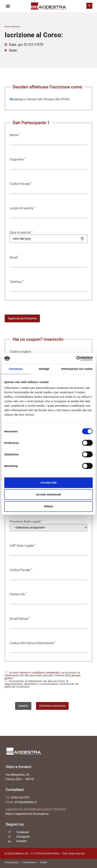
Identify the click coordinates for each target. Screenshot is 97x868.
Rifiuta (49, 506)
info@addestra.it (25, 802)
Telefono (17, 282)
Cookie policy (29, 862)
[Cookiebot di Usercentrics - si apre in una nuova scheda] (76, 358)
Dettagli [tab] (44, 369)
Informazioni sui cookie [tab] (77, 369)
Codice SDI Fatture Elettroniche (33, 643)
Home (7, 27)
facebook (23, 832)
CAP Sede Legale (23, 546)
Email (15, 257)
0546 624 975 (20, 798)
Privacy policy (12, 862)
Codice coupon (20, 352)
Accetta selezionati (48, 494)
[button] (8, 6)
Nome (15, 135)
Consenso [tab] (16, 369)
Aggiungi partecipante (22, 318)
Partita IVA (18, 594)
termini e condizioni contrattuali (39, 673)
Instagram (23, 837)
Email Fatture (20, 619)
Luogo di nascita (22, 208)
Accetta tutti (49, 482)
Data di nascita (21, 233)
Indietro (23, 706)
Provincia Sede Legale (26, 522)
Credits (43, 862)
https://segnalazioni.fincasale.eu (27, 814)
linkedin (22, 841)
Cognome (18, 159)
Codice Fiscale (21, 184)
